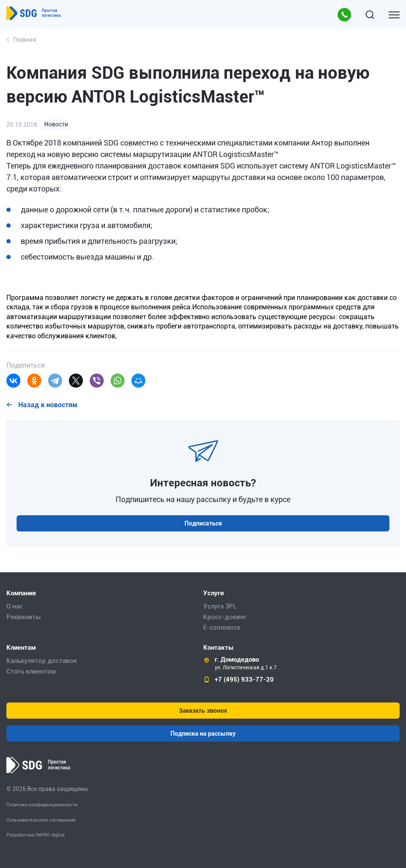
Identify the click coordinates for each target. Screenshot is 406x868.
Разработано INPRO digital (35, 835)
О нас (15, 606)
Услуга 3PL (220, 606)
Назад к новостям (47, 405)
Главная (25, 40)
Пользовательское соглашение (41, 820)
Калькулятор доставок (42, 661)
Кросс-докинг (225, 617)
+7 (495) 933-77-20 (244, 680)
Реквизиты (24, 617)
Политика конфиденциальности (42, 805)
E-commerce (222, 628)
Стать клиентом (31, 671)
